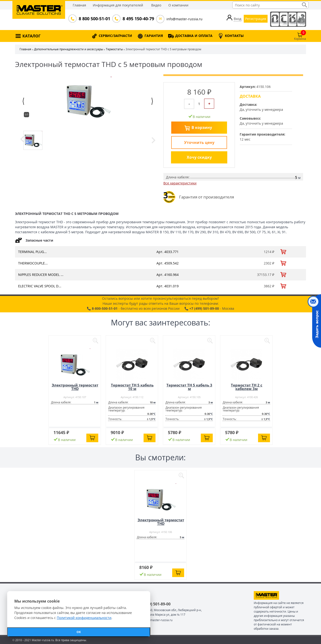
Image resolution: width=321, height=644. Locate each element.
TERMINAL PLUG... (32, 252)
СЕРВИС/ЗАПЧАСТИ (115, 36)
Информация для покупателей (118, 5)
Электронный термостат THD (75, 387)
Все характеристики (180, 183)
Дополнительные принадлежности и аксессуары (69, 49)
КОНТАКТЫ (234, 36)
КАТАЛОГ (31, 36)
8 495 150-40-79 (138, 19)
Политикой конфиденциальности (84, 618)
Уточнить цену (199, 142)
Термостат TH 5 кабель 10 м (132, 387)
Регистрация (256, 19)
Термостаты (114, 49)
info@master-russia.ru (184, 19)
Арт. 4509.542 (168, 263)
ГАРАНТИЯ (154, 36)
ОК (79, 632)
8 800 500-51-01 (94, 19)
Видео (156, 5)
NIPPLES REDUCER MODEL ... (41, 275)
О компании (178, 5)
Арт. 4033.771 (168, 252)
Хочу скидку (199, 157)
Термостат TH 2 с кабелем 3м (247, 387)
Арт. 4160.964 (168, 275)
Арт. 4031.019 (168, 286)
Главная (79, 5)
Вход (238, 19)
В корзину (202, 127)
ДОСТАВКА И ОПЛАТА (194, 36)
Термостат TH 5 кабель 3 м (189, 387)
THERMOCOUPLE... (33, 263)
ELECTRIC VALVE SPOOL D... (40, 286)
